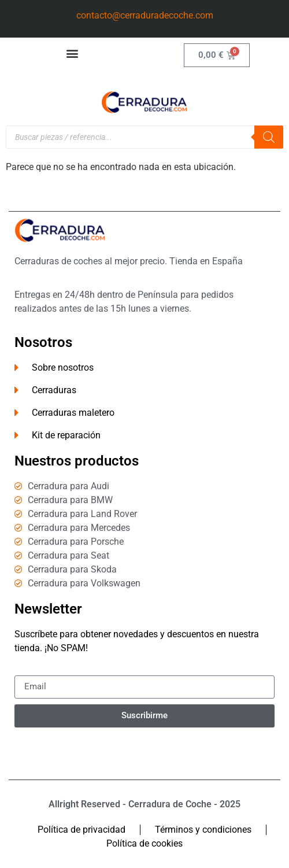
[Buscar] (269, 137)
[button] (73, 53)
